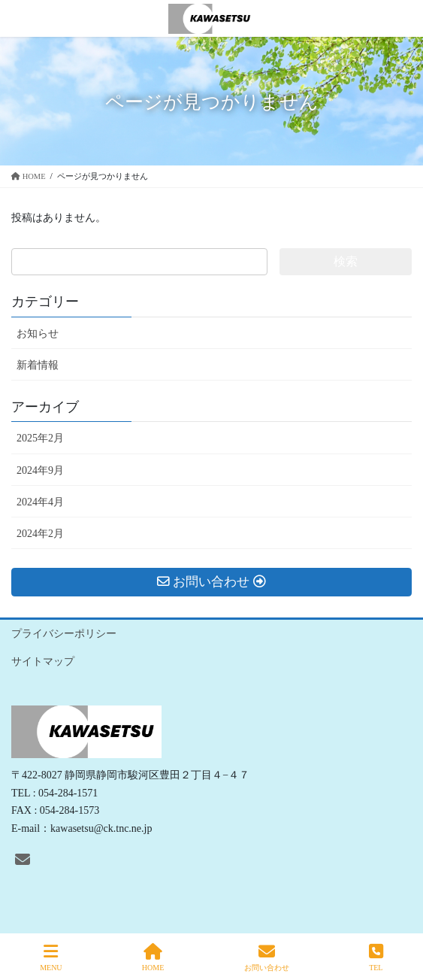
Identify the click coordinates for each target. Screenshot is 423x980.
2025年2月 (40, 438)
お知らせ (38, 334)
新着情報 (38, 365)
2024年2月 (40, 534)
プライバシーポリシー (64, 634)
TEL (376, 957)
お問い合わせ (267, 957)
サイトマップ (43, 661)
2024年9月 (40, 470)
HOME (153, 957)
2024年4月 (40, 502)
